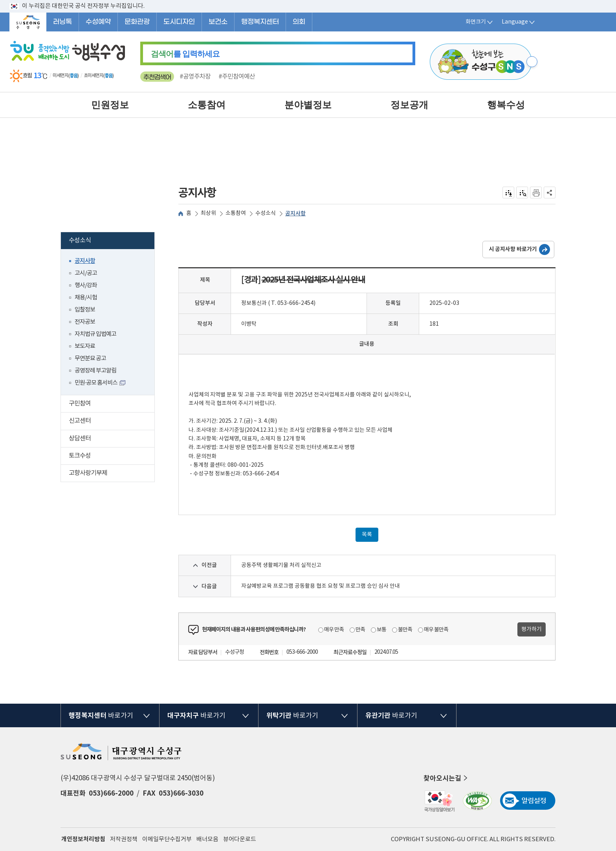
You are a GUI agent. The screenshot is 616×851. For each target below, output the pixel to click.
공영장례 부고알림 (95, 371)
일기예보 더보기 (119, 76)
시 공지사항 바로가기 (513, 249)
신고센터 (112, 422)
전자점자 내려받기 (509, 193)
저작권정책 (124, 839)
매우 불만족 (436, 630)
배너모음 (207, 839)
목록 (367, 535)
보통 (381, 630)
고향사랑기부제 (112, 474)
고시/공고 (86, 273)
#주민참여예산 (237, 77)
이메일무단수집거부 (167, 839)
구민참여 (112, 404)
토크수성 (112, 457)
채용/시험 (86, 298)
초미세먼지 (93, 76)
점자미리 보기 (522, 193)
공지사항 (85, 261)
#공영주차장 (195, 77)
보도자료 (85, 346)
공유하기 (550, 193)
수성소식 (110, 241)
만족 (360, 630)
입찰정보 (85, 310)
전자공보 (85, 322)
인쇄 (536, 193)
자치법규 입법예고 (95, 334)
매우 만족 (334, 630)
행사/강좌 (86, 285)
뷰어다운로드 (240, 839)
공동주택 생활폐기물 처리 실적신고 (281, 565)
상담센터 (112, 439)
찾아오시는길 (446, 778)
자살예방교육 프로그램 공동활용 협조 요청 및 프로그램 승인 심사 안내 (321, 586)
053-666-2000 (302, 652)
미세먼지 (60, 76)
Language (519, 22)
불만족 (405, 630)
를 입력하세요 (185, 54)
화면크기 (480, 22)
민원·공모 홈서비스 (96, 383)
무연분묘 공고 (90, 359)
